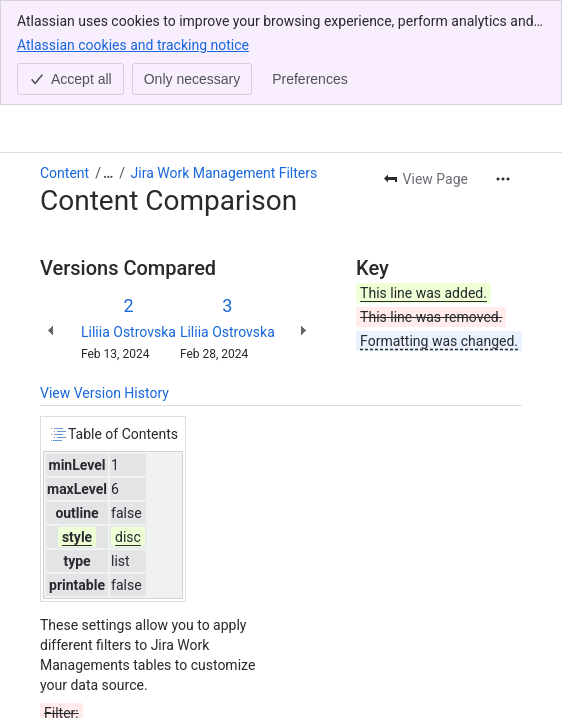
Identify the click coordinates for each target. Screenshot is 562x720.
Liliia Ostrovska (128, 227)
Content (64, 68)
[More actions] (503, 74)
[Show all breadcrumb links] (108, 68)
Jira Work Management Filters (224, 68)
